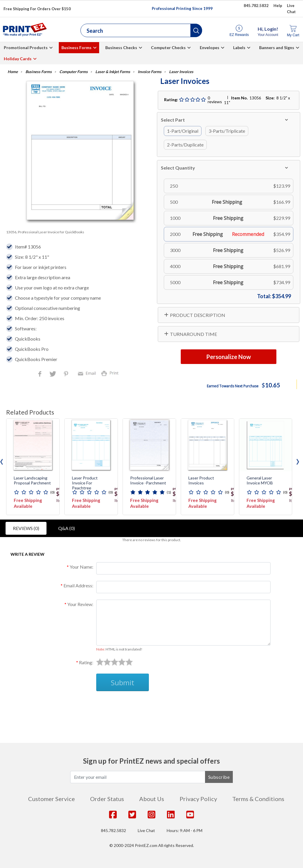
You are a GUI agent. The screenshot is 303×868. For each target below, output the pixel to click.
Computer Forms (74, 72)
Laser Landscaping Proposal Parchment (32, 480)
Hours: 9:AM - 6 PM (185, 830)
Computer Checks (168, 48)
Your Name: (81, 567)
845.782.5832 (113, 830)
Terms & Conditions (258, 799)
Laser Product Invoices (201, 480)
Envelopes (210, 48)
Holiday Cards (18, 59)
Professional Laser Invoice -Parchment (148, 480)
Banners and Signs (277, 48)
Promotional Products (26, 48)
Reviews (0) (26, 528)
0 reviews (215, 100)
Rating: (86, 662)
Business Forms (76, 48)
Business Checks (121, 48)
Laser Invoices (181, 72)
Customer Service (51, 799)
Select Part (173, 120)
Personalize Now (229, 357)
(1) (169, 492)
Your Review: (80, 604)
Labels (239, 48)
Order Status (107, 799)
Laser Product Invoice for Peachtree (85, 483)
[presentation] (298, 460)
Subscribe (219, 777)
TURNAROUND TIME (193, 334)
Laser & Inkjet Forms (113, 72)
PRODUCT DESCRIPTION (198, 315)
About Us (152, 799)
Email (88, 373)
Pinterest (67, 374)
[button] (196, 30)
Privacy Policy (198, 799)
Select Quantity (178, 168)
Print (111, 373)
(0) (52, 492)
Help (278, 6)
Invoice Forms (150, 72)
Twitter (53, 374)
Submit (123, 683)
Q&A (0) (67, 528)
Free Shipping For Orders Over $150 (37, 9)
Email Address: (78, 585)
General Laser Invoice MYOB (260, 480)
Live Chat (146, 830)
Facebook (41, 374)
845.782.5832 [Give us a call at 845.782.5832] (256, 6)
